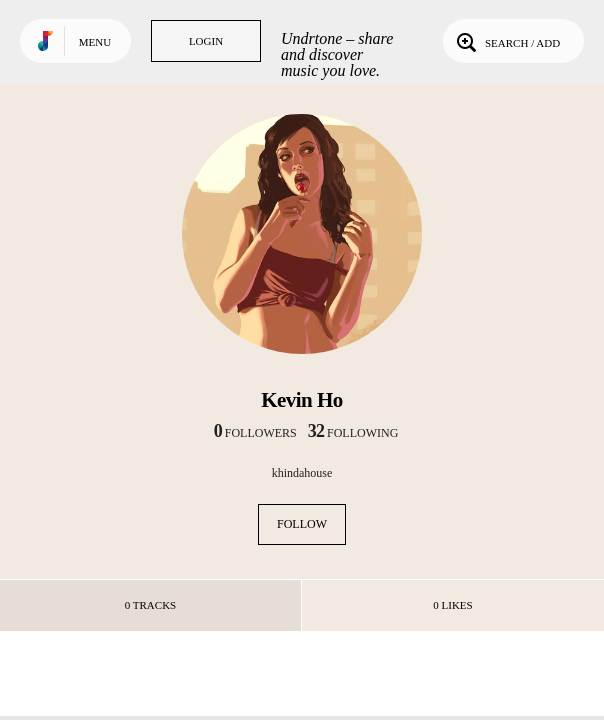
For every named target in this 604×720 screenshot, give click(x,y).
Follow (302, 524)
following (353, 433)
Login (206, 41)
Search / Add (506, 41)
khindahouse (302, 473)
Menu (95, 42)
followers (255, 433)
